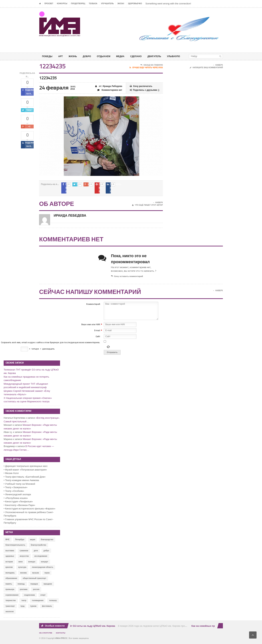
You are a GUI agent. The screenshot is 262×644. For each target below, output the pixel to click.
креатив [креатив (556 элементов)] (9, 570)
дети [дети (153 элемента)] (36, 553)
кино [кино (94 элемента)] (20, 564)
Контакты (62, 635)
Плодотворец (78, 4)
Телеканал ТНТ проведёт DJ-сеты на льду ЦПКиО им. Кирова (80, 628)
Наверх (218, 71)
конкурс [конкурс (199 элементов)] (32, 564)
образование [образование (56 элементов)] (11, 581)
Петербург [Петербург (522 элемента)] (20, 542)
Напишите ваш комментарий (206, 73)
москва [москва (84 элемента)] (23, 575)
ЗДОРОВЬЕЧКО (135, 4)
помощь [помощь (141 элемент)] (21, 586)
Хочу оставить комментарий (127, 279)
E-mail (97, 333)
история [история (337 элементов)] (9, 564)
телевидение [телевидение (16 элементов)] (38, 603)
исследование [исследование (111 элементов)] (41, 558)
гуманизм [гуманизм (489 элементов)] (24, 553)
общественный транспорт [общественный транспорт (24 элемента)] (34, 581)
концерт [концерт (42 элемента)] (45, 564)
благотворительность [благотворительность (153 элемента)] (15, 547)
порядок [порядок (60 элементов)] (34, 586)
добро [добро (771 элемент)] (46, 553)
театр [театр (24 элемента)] (24, 603)
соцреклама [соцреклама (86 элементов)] (29, 597)
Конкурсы (62, 4)
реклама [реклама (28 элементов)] (24, 592)
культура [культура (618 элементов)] (22, 570)
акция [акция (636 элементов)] (33, 542)
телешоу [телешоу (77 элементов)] (53, 603)
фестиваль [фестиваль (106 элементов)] (47, 608)
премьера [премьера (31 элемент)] (10, 592)
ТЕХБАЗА (93, 4)
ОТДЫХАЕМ (108, 56)
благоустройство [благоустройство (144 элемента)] (38, 547)
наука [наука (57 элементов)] (47, 575)
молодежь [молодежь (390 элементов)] (10, 575)
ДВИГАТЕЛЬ (163, 56)
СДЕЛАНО (143, 56)
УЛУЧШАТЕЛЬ (107, 4)
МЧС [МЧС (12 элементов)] (8, 542)
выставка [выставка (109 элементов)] (10, 553)
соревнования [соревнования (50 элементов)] (12, 597)
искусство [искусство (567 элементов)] (24, 558)
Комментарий (93, 306)
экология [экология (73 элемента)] (10, 614)
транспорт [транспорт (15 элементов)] (10, 608)
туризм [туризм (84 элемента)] (33, 608)
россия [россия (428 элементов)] (36, 592)
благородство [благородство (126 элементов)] (47, 542)
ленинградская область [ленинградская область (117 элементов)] (42, 570)
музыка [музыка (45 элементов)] (36, 575)
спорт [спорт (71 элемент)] (43, 597)
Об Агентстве (46, 635)
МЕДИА (126, 56)
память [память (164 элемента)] (9, 586)
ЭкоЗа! (121, 4)
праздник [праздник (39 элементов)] (48, 586)
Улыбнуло (184, 56)
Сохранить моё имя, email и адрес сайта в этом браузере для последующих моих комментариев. (50, 345)
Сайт (98, 339)
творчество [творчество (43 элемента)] (11, 603)
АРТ (62, 56)
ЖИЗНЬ (75, 56)
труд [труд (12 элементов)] (22, 608)
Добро (90, 56)
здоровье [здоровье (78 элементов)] (10, 558)
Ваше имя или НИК (91, 327)
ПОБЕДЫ (48, 56)
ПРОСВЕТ (49, 4)
